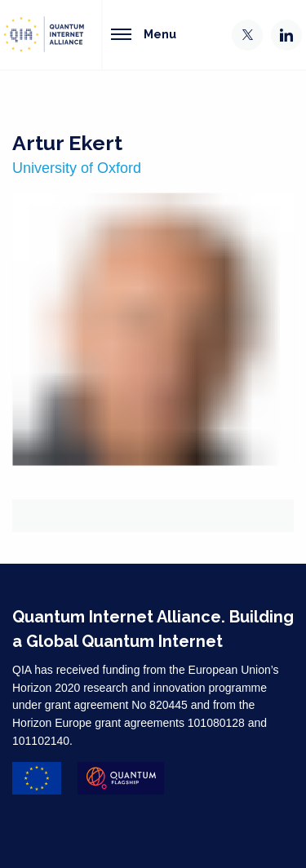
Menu (144, 34)
